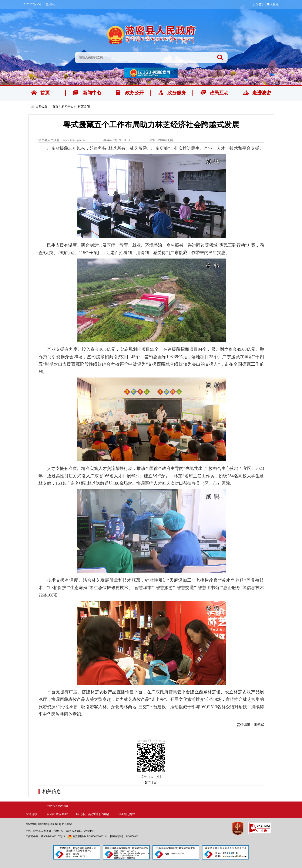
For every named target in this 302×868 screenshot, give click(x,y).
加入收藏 (273, 4)
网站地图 (43, 824)
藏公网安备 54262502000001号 (87, 836)
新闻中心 (67, 107)
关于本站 (67, 824)
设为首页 (259, 4)
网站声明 (31, 824)
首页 (55, 107)
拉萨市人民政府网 (58, 806)
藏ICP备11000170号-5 (53, 836)
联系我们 (55, 824)
